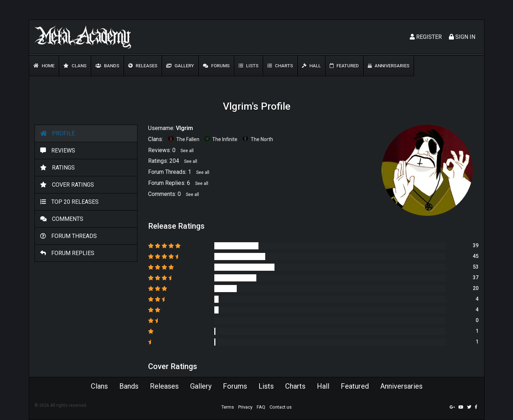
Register (426, 37)
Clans (75, 66)
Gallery (180, 66)
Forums (216, 66)
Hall (311, 66)
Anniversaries (389, 66)
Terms (228, 407)
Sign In (462, 37)
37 (476, 278)
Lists (248, 66)
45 (476, 256)
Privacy (245, 407)
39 (476, 245)
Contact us (281, 407)
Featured (344, 66)
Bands (107, 66)
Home (44, 66)
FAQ (261, 407)
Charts (280, 66)
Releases (143, 66)
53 (476, 267)
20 (476, 288)
